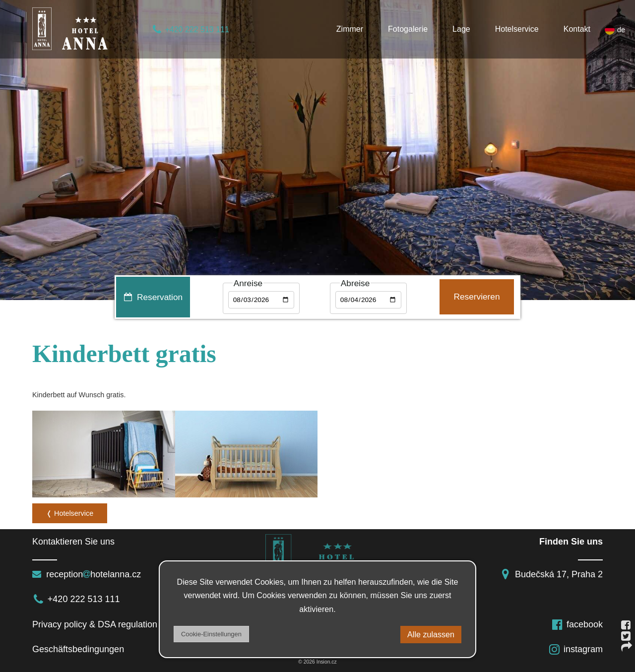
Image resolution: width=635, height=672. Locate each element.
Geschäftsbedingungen (81, 649)
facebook (577, 624)
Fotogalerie (408, 29)
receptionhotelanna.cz (87, 574)
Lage (461, 29)
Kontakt (577, 29)
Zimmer (350, 29)
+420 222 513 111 (190, 30)
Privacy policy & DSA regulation (95, 624)
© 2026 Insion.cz (317, 662)
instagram (575, 649)
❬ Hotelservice (70, 513)
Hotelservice (517, 29)
